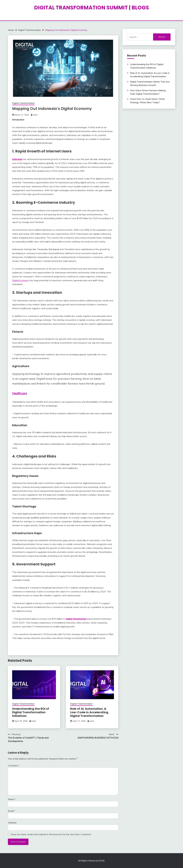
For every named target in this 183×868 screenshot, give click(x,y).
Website (12, 823)
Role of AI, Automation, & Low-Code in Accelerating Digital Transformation (89, 712)
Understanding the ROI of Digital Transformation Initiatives (31, 712)
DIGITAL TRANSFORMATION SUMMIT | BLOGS (92, 8)
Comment (14, 766)
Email (11, 811)
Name (12, 799)
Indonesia (17, 159)
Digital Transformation (23, 103)
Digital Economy (20, 280)
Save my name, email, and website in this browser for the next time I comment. (51, 834)
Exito (35, 115)
